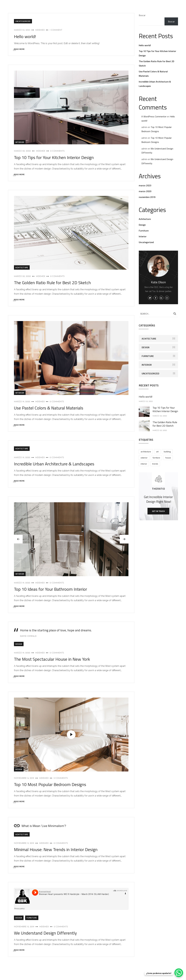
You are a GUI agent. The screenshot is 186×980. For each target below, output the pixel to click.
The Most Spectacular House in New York (52, 659)
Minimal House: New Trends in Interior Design (56, 849)
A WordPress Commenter (154, 116)
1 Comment (56, 30)
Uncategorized (23, 21)
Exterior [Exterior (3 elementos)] (144, 458)
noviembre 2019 (147, 197)
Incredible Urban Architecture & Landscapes (54, 464)
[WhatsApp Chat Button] (179, 973)
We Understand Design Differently (45, 933)
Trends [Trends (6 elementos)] (155, 464)
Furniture (32, 918)
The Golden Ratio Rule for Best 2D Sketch (52, 283)
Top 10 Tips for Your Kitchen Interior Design (54, 157)
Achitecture (22, 267)
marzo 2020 (145, 191)
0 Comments (57, 151)
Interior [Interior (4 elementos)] (144, 464)
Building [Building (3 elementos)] (167, 452)
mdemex (40, 30)
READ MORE (19, 49)
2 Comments (61, 778)
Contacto (159, 2)
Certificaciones (141, 2)
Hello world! (25, 36)
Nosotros (123, 2)
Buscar (142, 15)
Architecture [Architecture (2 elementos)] (146, 452)
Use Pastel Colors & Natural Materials (49, 408)
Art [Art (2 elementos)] (157, 452)
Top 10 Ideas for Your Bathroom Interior (50, 589)
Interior (20, 142)
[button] (124, 539)
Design (19, 644)
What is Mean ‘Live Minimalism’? (44, 826)
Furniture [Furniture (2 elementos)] (156, 458)
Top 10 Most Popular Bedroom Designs (50, 784)
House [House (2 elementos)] (168, 458)
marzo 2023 (145, 185)
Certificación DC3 (103, 2)
